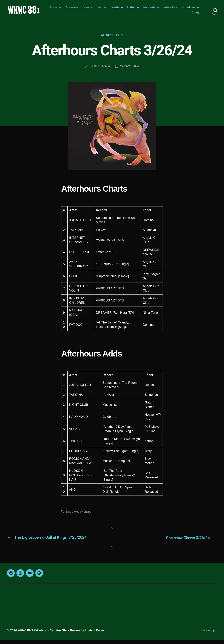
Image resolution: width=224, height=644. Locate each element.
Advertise (94, 9)
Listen (153, 9)
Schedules (177, 14)
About (75, 9)
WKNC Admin (102, 70)
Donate (109, 9)
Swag (195, 14)
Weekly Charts (112, 39)
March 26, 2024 (129, 70)
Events (137, 9)
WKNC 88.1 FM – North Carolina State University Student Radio (61, 634)
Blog (121, 9)
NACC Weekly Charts (79, 516)
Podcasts (171, 9)
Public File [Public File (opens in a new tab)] (192, 9)
